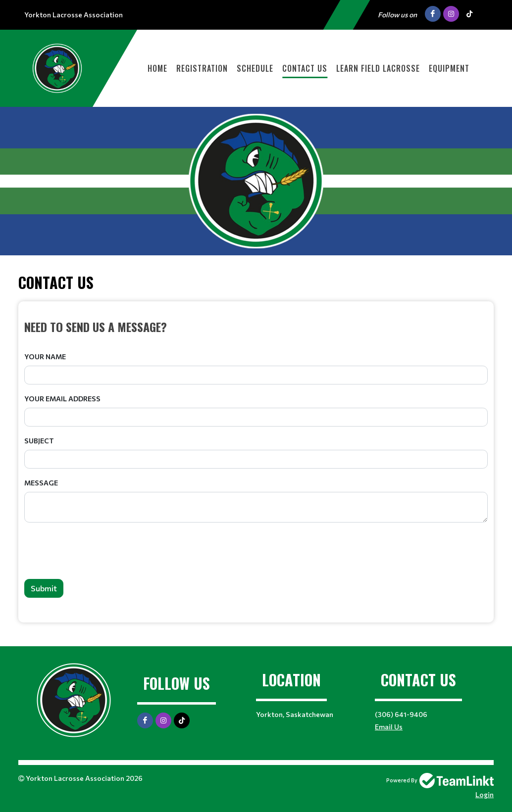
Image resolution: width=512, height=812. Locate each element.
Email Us (389, 727)
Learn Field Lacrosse (378, 68)
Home (157, 68)
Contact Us (305, 68)
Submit (44, 588)
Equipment (449, 68)
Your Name (45, 357)
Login (485, 794)
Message (41, 483)
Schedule (255, 68)
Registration (202, 68)
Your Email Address (62, 399)
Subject (39, 441)
